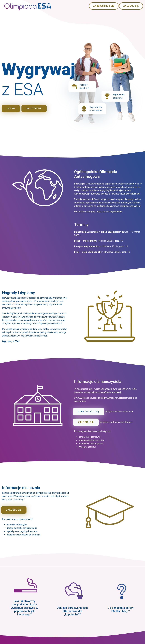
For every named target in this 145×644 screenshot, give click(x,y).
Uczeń (11, 108)
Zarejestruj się (104, 6)
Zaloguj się (131, 6)
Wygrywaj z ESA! (11, 341)
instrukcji (117, 392)
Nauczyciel (34, 108)
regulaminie (116, 212)
